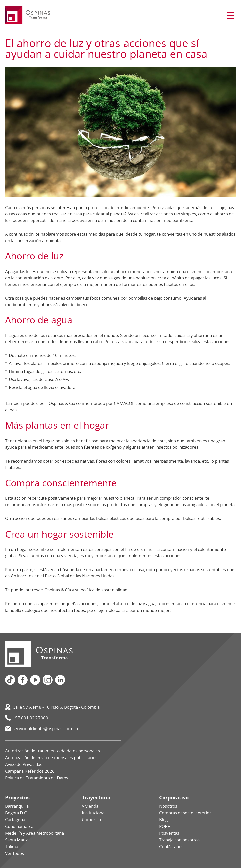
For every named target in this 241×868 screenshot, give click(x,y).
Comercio (91, 819)
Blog (163, 819)
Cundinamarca (19, 826)
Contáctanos (171, 847)
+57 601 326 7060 (30, 718)
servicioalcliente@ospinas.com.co (45, 728)
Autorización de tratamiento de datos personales (52, 751)
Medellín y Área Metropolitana (34, 833)
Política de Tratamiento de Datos (37, 778)
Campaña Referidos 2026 (30, 771)
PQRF (164, 826)
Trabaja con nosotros (179, 840)
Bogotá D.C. (17, 813)
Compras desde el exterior (185, 813)
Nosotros (168, 806)
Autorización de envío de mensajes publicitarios (51, 758)
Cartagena (15, 819)
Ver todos (14, 853)
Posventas (169, 833)
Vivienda (90, 806)
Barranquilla (17, 806)
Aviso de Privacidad (24, 764)
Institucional (94, 813)
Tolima (12, 847)
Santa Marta (17, 840)
